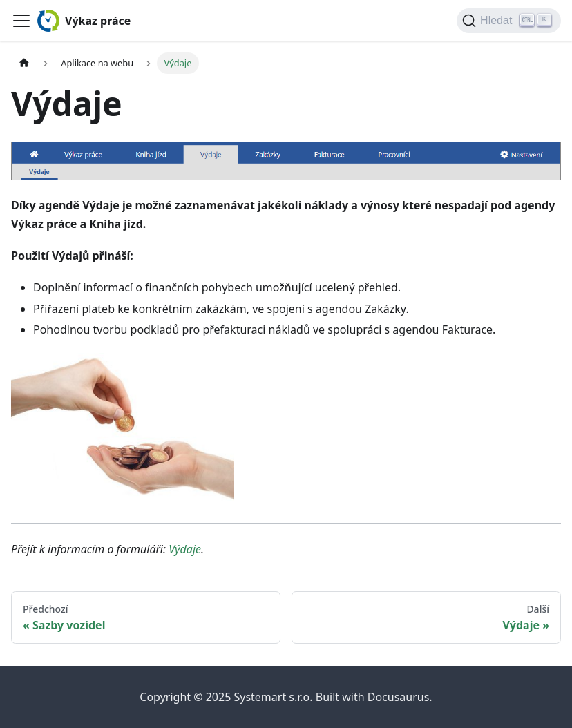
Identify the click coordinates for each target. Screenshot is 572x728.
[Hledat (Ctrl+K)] (509, 21)
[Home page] (24, 63)
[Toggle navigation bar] (21, 21)
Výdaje (185, 549)
